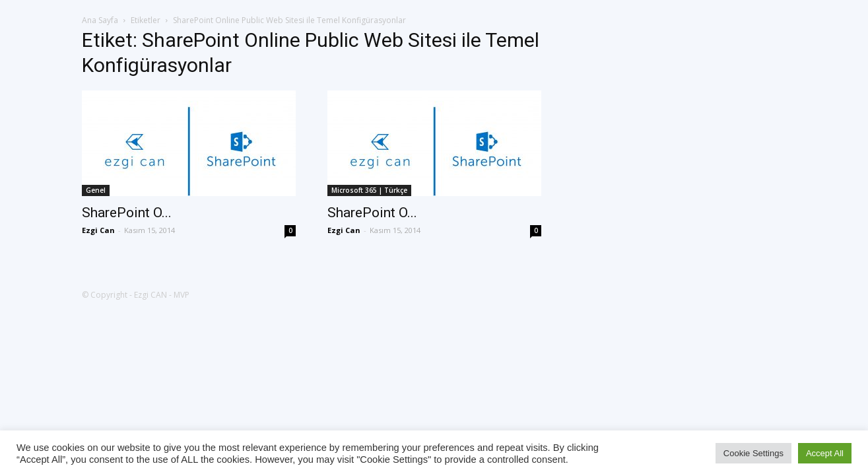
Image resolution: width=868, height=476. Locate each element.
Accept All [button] (825, 453)
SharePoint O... (127, 213)
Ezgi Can (98, 230)
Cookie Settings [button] (753, 453)
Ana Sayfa (100, 20)
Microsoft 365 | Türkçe (369, 190)
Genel (96, 190)
